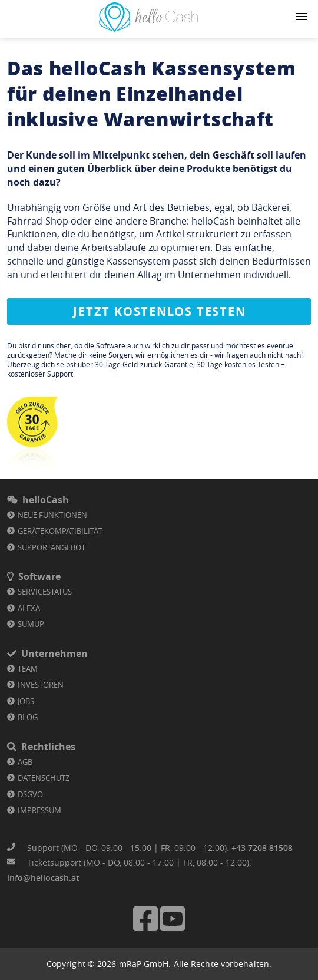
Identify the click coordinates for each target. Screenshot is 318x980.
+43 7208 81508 (262, 848)
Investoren (41, 685)
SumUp (31, 624)
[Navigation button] (302, 17)
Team (28, 669)
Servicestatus (45, 592)
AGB (25, 762)
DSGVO (30, 794)
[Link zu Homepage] (148, 28)
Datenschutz (44, 778)
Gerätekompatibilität (60, 531)
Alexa (29, 608)
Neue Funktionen (52, 515)
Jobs (26, 701)
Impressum (39, 810)
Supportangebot (52, 547)
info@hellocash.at (43, 878)
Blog (28, 717)
